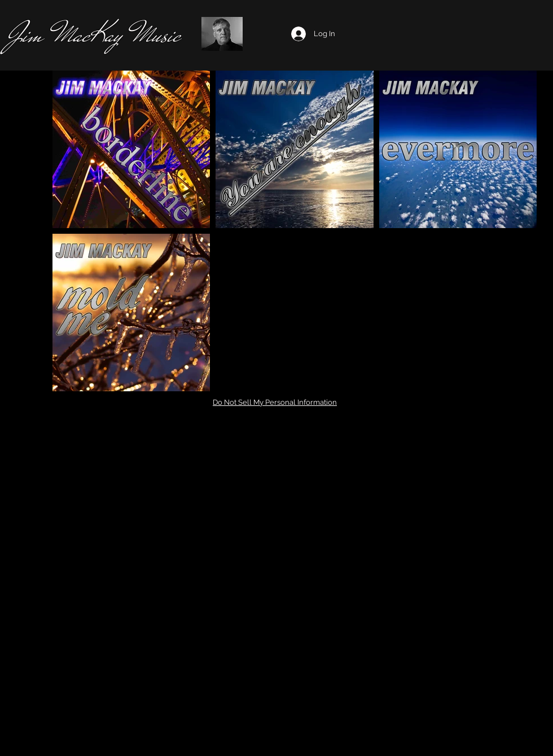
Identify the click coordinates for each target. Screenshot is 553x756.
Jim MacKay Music (93, 35)
